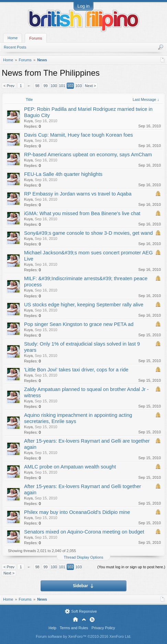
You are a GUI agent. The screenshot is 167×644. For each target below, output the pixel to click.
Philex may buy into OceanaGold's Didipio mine (77, 512)
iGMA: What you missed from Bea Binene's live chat (82, 213)
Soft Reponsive (84, 611)
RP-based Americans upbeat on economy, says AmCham (88, 155)
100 (54, 86)
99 (45, 86)
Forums (36, 38)
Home (13, 38)
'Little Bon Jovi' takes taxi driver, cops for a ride (76, 370)
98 (37, 86)
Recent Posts (15, 47)
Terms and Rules (74, 628)
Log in (83, 6)
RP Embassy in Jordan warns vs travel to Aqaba (78, 194)
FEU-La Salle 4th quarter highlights (63, 174)
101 (62, 86)
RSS (92, 620)
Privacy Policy (103, 628)
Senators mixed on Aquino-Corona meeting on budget (84, 532)
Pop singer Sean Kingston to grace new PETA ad (79, 324)
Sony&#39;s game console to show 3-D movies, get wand (88, 233)
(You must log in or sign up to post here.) (131, 567)
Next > (90, 86)
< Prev (9, 86)
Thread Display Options (84, 557)
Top (84, 620)
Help (52, 628)
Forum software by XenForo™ (83, 636)
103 (78, 86)
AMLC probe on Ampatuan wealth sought (70, 467)
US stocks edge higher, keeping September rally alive (84, 305)
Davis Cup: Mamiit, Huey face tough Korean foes (79, 135)
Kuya (28, 121)
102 (70, 86)
